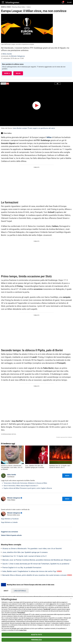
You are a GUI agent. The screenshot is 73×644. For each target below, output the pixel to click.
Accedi (69, 2)
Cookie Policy (23, 630)
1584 (51, 604)
